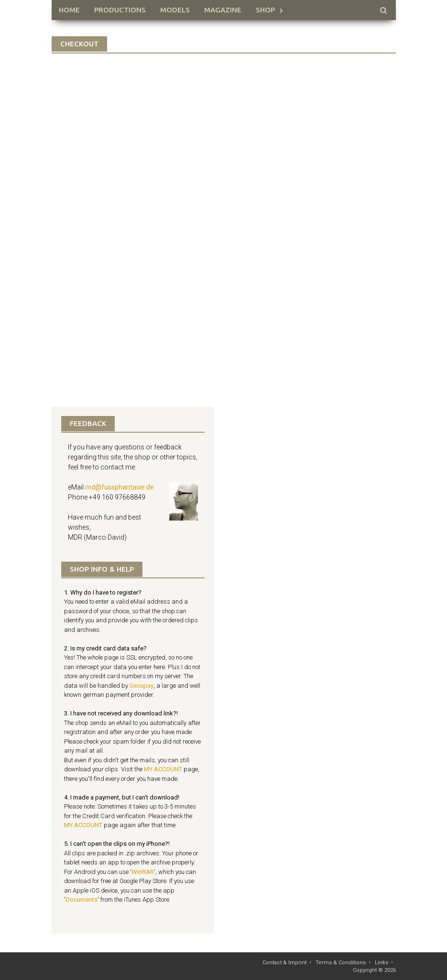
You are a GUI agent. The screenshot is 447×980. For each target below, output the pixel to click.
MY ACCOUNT (163, 769)
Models (175, 10)
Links (382, 963)
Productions (120, 10)
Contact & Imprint (284, 963)
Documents (82, 900)
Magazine (223, 10)
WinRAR (143, 872)
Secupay (142, 686)
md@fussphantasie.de (120, 487)
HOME (69, 10)
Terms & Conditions (341, 963)
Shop (265, 10)
